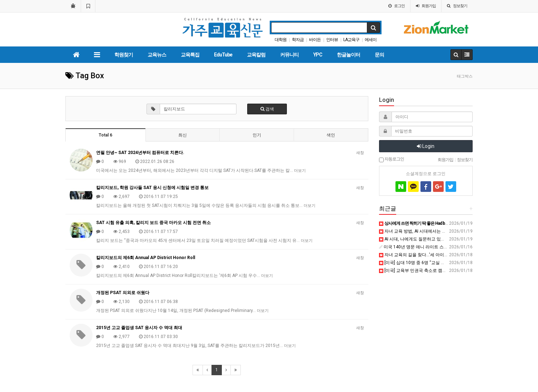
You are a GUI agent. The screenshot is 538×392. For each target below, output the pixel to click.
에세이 (371, 40)
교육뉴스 (157, 55)
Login (426, 146)
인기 (257, 135)
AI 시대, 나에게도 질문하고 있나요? (415, 239)
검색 (267, 109)
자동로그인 (392, 159)
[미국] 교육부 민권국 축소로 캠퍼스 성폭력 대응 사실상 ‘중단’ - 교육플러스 (452, 271)
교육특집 (190, 55)
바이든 (315, 40)
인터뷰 (332, 40)
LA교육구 (351, 40)
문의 (379, 55)
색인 (331, 135)
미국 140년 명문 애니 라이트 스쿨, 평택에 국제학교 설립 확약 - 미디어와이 (452, 247)
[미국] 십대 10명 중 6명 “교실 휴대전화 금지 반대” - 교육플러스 (441, 263)
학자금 (298, 40)
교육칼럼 (256, 55)
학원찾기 (124, 55)
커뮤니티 (289, 55)
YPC (318, 55)
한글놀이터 (348, 55)
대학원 (281, 40)
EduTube (223, 55)
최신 (183, 135)
